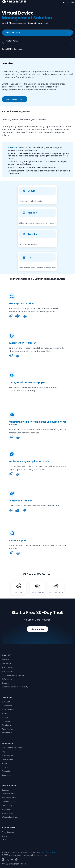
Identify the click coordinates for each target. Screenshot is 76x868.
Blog (4, 752)
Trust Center (7, 667)
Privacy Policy (8, 671)
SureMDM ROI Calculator (13, 49)
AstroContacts (8, 729)
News (4, 840)
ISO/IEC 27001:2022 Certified (14, 864)
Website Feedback (10, 817)
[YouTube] (12, 860)
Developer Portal (9, 802)
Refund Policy (8, 679)
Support (5, 790)
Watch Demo (12, 41)
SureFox (5, 717)
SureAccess (7, 706)
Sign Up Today (37, 635)
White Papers (8, 756)
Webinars (6, 809)
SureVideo (6, 721)
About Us (6, 660)
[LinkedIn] (3, 860)
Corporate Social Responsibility (15, 687)
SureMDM (12, 147)
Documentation (9, 794)
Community (7, 805)
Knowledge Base (9, 798)
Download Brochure (15, 99)
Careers (5, 683)
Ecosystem (7, 775)
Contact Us (7, 664)
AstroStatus (7, 733)
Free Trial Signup (13, 33)
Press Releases (8, 832)
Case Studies (7, 759)
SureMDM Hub (8, 710)
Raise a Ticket (8, 813)
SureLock (6, 713)
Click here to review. (49, 852)
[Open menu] (68, 2)
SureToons (6, 767)
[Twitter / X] (8, 860)
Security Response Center (13, 675)
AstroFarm (6, 725)
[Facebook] (16, 860)
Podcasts (6, 771)
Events (5, 836)
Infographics (7, 763)
